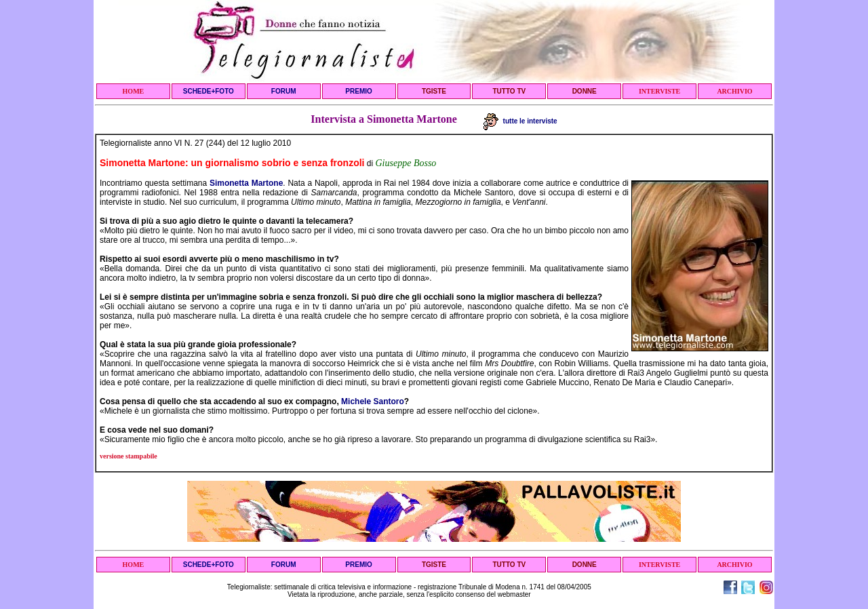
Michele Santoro (373, 401)
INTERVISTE (659, 91)
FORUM (284, 91)
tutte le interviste (520, 121)
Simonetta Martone (246, 183)
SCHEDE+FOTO (209, 91)
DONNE (585, 91)
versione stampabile (129, 456)
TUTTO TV (509, 91)
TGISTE (434, 91)
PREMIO (358, 91)
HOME (134, 91)
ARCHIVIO (734, 91)
